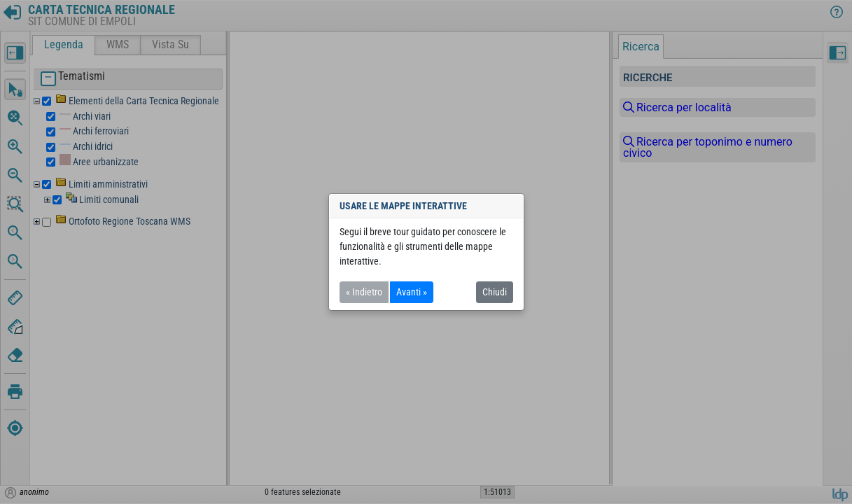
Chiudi (495, 292)
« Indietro (364, 292)
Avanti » (412, 292)
